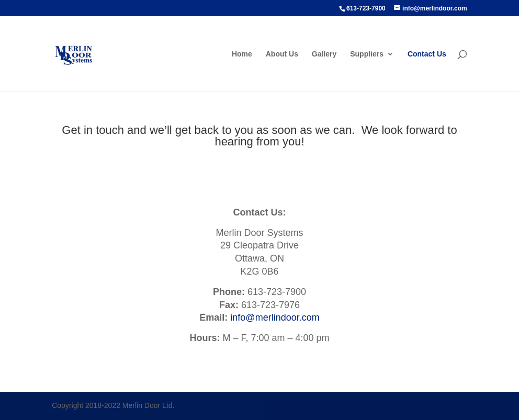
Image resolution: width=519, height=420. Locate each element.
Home (242, 54)
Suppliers (367, 54)
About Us (282, 54)
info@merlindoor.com (275, 317)
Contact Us (427, 54)
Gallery (324, 54)
